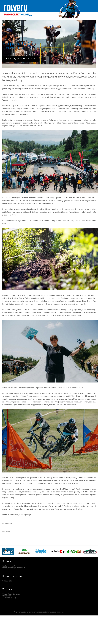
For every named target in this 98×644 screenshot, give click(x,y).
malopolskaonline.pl (57, 612)
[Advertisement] (30, 535)
